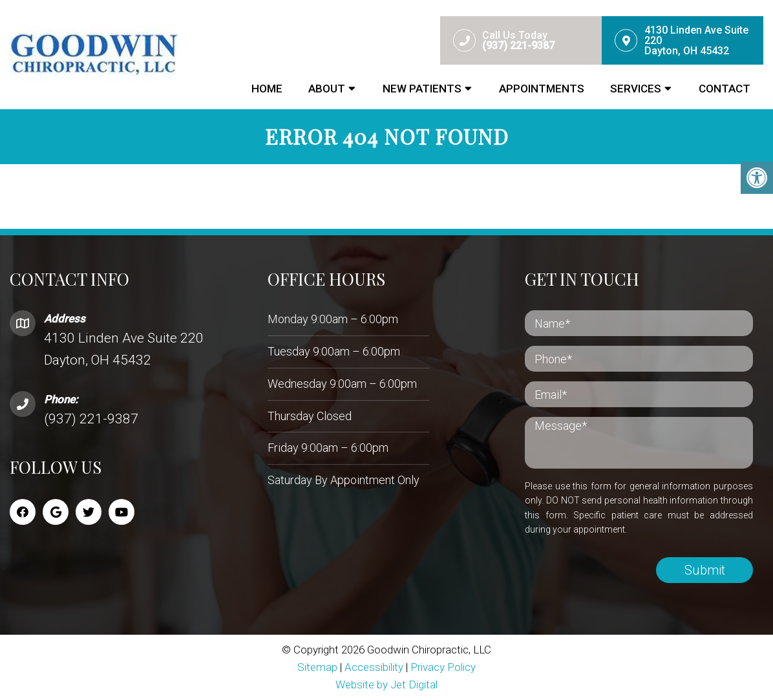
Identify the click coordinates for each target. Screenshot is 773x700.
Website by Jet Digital (386, 684)
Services (636, 89)
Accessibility (374, 667)
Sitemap (317, 667)
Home (267, 89)
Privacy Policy (443, 667)
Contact (725, 89)
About (327, 89)
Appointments (542, 89)
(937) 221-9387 (91, 419)
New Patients (422, 89)
